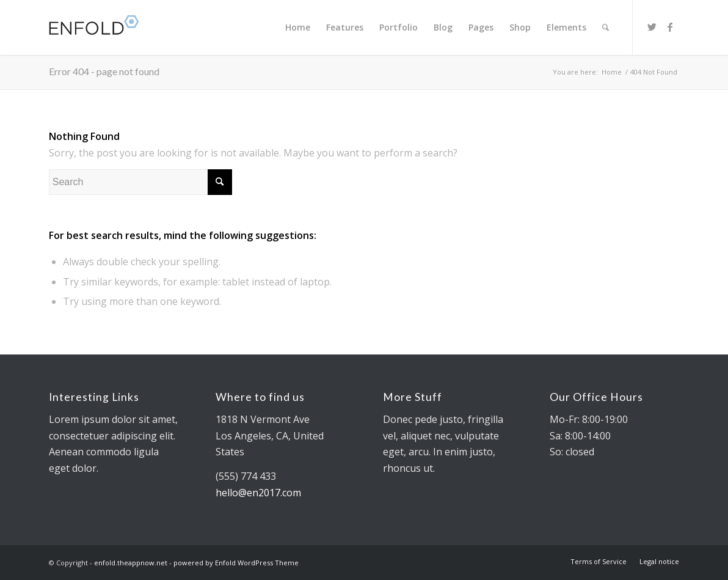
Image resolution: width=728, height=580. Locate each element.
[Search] (606, 28)
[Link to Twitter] (652, 27)
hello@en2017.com (258, 493)
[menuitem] (298, 28)
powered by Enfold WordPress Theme (236, 563)
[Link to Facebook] (670, 27)
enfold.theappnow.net (131, 563)
